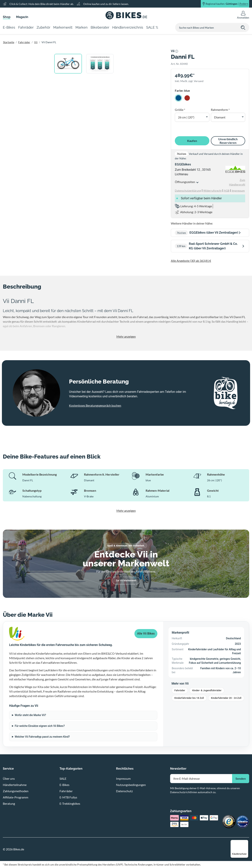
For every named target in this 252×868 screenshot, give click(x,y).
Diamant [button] (220, 117)
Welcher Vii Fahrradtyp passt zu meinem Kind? (42, 737)
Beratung (9, 803)
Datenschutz (124, 791)
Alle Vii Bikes (146, 634)
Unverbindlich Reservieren (228, 141)
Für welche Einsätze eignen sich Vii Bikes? (40, 726)
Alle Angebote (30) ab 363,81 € (191, 261)
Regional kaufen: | (227, 4)
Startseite (9, 42)
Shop (7, 17)
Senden (241, 778)
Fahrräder (24, 42)
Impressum (123, 778)
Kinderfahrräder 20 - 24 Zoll (226, 698)
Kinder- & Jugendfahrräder (207, 690)
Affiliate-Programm (16, 797)
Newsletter (178, 769)
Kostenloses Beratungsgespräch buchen (95, 405)
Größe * (180, 110)
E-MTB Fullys (68, 797)
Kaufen (192, 141)
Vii (36, 42)
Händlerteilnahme (15, 785)
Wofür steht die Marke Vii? (30, 715)
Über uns (9, 778)
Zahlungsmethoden (16, 791)
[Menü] (246, 842)
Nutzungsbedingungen (131, 785)
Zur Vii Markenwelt (126, 580)
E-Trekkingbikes (70, 803)
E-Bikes (64, 785)
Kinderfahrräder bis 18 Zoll (189, 698)
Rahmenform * (220, 110)
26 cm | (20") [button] (186, 117)
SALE (63, 778)
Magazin (22, 17)
